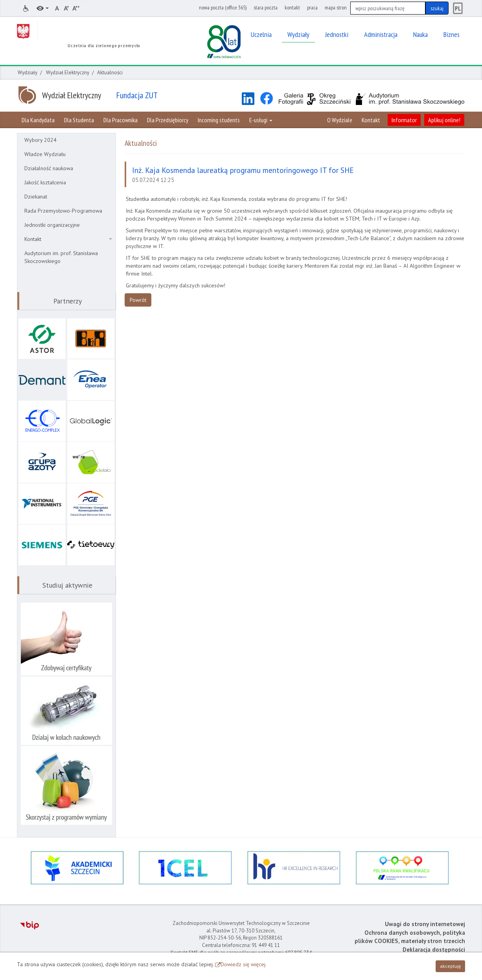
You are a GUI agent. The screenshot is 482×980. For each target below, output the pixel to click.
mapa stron (336, 7)
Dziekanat (36, 197)
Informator (404, 120)
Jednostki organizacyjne (52, 225)
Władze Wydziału (45, 154)
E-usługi (261, 120)
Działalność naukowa (49, 168)
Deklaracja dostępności (434, 950)
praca (312, 7)
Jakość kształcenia (45, 182)
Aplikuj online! (444, 120)
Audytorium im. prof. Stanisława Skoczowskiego (61, 257)
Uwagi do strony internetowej (425, 924)
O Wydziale (340, 120)
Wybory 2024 (40, 140)
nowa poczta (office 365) (223, 7)
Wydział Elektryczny (68, 73)
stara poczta (266, 7)
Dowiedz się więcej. (244, 964)
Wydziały (28, 73)
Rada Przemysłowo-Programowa (63, 211)
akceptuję (450, 966)
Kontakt (371, 120)
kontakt (292, 7)
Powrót (138, 300)
